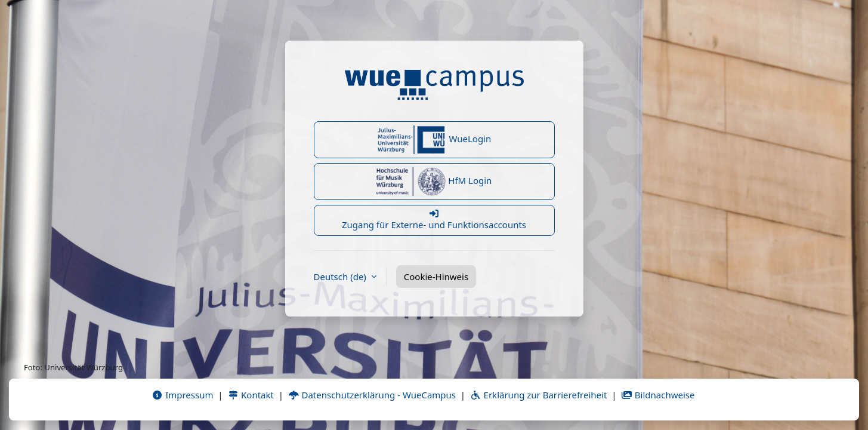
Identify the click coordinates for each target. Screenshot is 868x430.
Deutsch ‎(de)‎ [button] (341, 277)
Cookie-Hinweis (436, 277)
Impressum (182, 395)
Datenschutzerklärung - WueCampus (372, 395)
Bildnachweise (658, 395)
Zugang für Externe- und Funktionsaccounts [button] (434, 220)
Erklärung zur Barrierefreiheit (538, 395)
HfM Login (434, 182)
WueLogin (434, 140)
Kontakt (251, 395)
